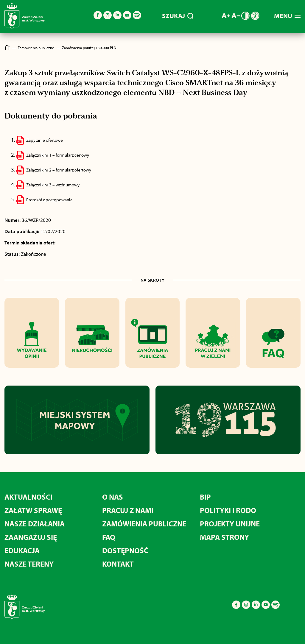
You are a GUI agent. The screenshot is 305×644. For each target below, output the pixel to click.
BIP (205, 497)
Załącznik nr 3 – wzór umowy (53, 185)
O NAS (113, 497)
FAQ (109, 537)
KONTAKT (118, 564)
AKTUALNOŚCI (28, 497)
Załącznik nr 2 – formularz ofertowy (59, 170)
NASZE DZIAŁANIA (35, 524)
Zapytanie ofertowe (45, 140)
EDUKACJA (22, 550)
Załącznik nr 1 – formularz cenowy (58, 155)
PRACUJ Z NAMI (128, 510)
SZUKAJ (178, 16)
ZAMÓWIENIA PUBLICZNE (144, 524)
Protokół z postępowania (49, 200)
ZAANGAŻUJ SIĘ (31, 537)
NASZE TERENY (29, 564)
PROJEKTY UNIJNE (230, 524)
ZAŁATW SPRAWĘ (33, 510)
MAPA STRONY (224, 537)
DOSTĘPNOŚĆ (125, 550)
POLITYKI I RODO (228, 510)
